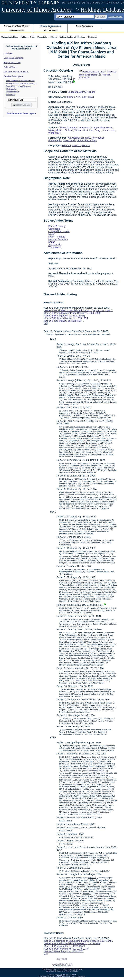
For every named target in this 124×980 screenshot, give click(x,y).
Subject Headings (17, 30)
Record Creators (51, 30)
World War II (55, 133)
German (67, 145)
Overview (8, 53)
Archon (60, 975)
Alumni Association (40, 37)
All (46, 323)
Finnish (86, 145)
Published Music (13, 92)
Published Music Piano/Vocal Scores (20, 81)
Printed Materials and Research (18, 86)
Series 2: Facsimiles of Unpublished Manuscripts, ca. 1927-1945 (78, 310)
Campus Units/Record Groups (17, 26)
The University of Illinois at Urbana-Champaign (68, 976)
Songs (98, 130)
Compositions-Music (102, 128)
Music (51, 130)
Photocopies (98, 138)
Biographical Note (12, 62)
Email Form (66, 966)
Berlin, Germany (68, 128)
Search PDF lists (115, 17)
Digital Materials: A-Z (84, 26)
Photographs (11, 89)
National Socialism (84, 130)
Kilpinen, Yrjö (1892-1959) (80, 97)
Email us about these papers (21, 113)
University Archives (10, 37)
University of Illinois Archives (37, 10)
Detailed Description (13, 76)
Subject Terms (10, 67)
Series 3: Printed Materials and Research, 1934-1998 (72, 313)
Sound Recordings (87, 140)
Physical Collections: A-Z (51, 26)
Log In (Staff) (62, 959)
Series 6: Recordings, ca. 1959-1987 (63, 321)
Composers (84, 128)
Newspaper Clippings (79, 138)
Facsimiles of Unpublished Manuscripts (21, 83)
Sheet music (70, 140)
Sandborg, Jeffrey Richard (81, 92)
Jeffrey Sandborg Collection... (73, 37)
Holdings (25, 37)
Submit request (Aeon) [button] (91, 72)
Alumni (54, 37)
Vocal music (109, 130)
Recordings (11, 95)
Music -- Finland (64, 130)
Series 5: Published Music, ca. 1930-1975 (66, 318)
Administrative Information (16, 72)
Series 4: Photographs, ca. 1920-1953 (64, 316)
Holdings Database (102, 10)
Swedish (76, 145)
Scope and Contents (13, 58)
